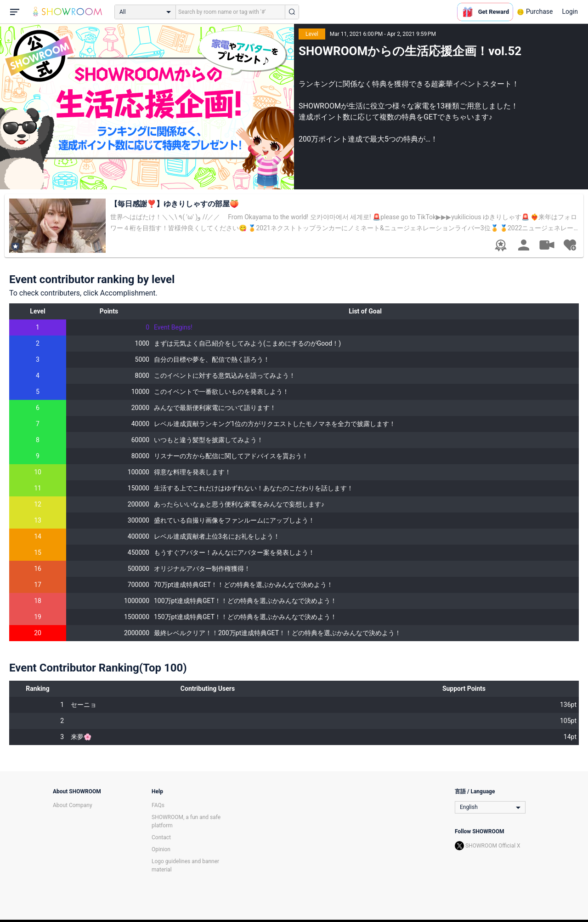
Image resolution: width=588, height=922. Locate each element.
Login (570, 11)
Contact (161, 837)
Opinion (161, 849)
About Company (73, 805)
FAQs (158, 805)
